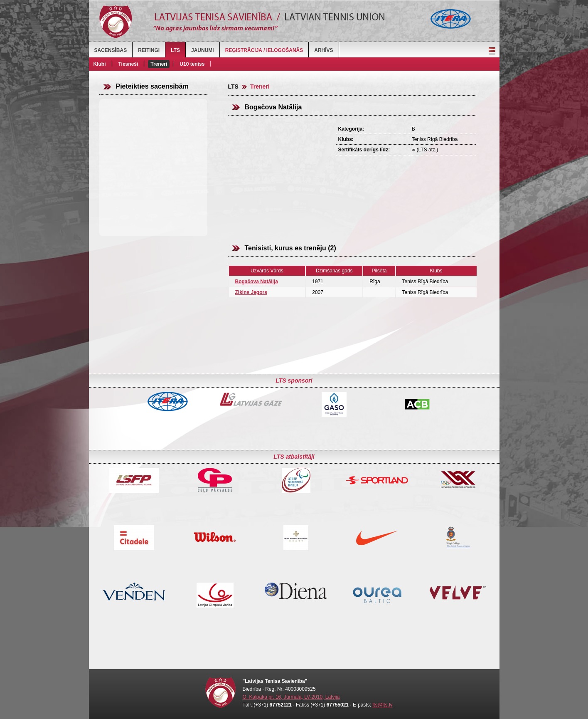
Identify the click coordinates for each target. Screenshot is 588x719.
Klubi (100, 64)
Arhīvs (324, 50)
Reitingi (149, 50)
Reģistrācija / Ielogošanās (264, 50)
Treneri (159, 64)
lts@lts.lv (382, 705)
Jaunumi (203, 50)
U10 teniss (192, 64)
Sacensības (111, 50)
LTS (175, 50)
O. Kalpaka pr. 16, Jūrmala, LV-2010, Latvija (291, 697)
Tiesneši (128, 64)
